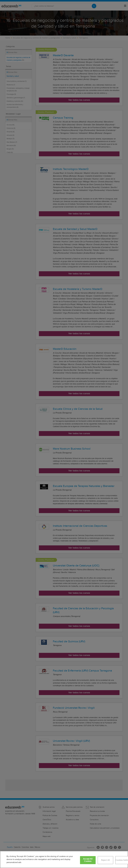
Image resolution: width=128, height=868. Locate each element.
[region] (64, 859)
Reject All (105, 860)
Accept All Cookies (88, 860)
